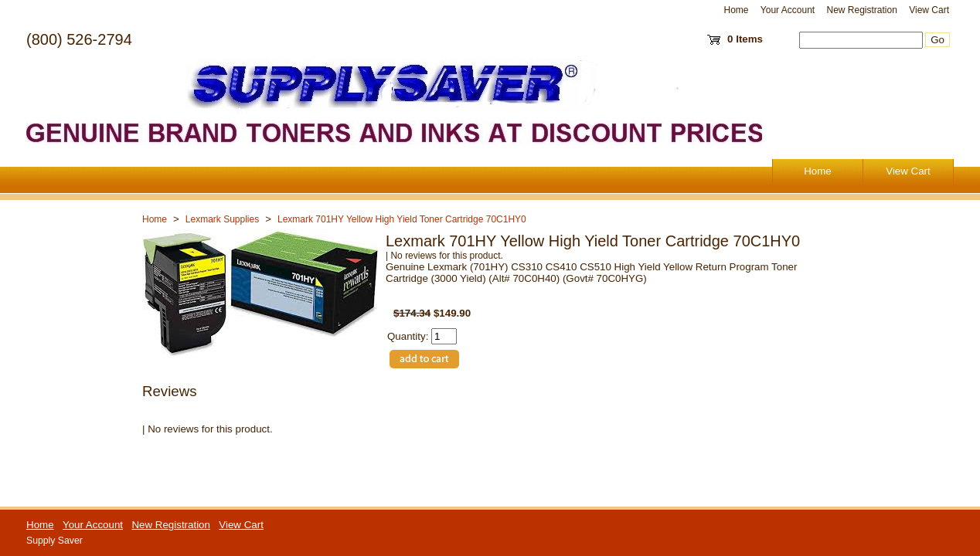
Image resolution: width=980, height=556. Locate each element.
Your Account (788, 10)
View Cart (929, 10)
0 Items (745, 39)
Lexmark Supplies (222, 219)
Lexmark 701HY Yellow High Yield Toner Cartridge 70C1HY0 (402, 219)
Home (737, 10)
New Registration (861, 10)
